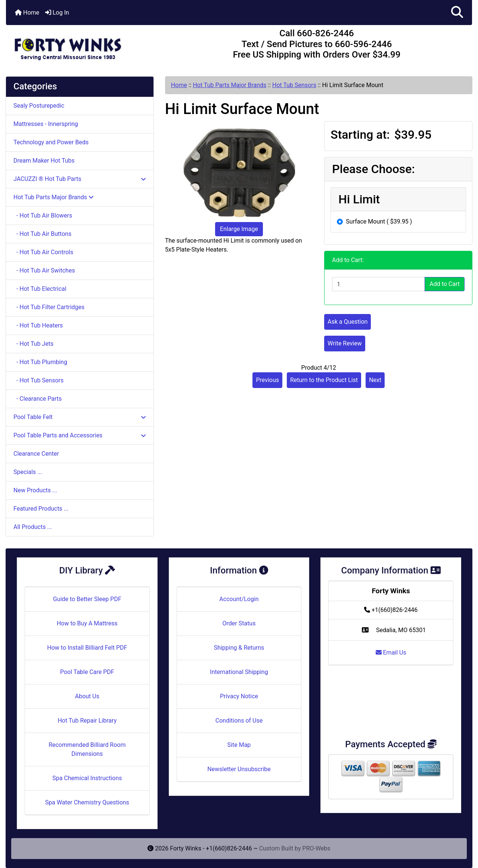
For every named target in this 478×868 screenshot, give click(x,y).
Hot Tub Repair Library (87, 721)
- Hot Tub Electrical (40, 289)
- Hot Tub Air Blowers (43, 216)
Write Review (344, 343)
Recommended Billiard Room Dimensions (87, 749)
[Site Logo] (84, 46)
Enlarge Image (239, 229)
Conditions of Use (239, 721)
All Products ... (33, 527)
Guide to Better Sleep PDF (87, 599)
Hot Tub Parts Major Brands (229, 85)
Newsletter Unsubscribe (239, 769)
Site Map (239, 745)
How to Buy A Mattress (87, 623)
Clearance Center (36, 454)
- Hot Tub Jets (33, 344)
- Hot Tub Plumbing (40, 362)
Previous (267, 380)
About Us (87, 696)
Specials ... (28, 472)
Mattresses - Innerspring (46, 124)
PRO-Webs (316, 848)
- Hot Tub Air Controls (43, 252)
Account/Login (239, 599)
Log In (57, 13)
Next (375, 380)
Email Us (391, 652)
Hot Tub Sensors (294, 85)
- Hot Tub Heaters (38, 325)
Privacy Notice (239, 696)
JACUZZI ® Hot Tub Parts (80, 179)
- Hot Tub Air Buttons (42, 234)
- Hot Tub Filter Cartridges (49, 307)
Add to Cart (445, 284)
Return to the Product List (324, 380)
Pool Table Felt (80, 417)
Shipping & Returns (239, 648)
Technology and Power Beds (51, 142)
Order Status (239, 623)
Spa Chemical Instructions (87, 778)
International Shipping (239, 672)
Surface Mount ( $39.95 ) (379, 221)
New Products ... (35, 490)
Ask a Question (347, 322)
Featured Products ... (41, 509)
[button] (457, 13)
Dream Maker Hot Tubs (44, 161)
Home (27, 13)
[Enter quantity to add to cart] (378, 284)
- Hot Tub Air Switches (44, 270)
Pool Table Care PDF (87, 672)
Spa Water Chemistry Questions (87, 802)
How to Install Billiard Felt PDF (87, 648)
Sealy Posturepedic (39, 106)
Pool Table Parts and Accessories (80, 435)
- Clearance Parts (38, 399)
